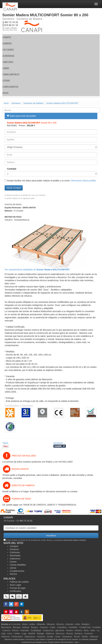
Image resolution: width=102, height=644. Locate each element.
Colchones (15, 552)
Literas (13, 568)
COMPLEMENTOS (10, 87)
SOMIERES (7, 43)
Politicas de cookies (19, 582)
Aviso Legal (15, 585)
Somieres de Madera (33, 103)
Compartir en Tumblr (60, 446)
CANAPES (7, 37)
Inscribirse (51, 536)
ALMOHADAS (8, 56)
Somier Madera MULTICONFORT (62, 103)
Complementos (17, 571)
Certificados (15, 591)
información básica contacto (75, 540)
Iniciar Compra (14, 188)
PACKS (5, 93)
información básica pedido (83, 181)
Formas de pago (18, 588)
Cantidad (12, 169)
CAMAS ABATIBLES (11, 74)
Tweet (5, 443)
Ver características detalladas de (37, 270)
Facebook (58, 443)
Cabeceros (15, 559)
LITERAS (6, 81)
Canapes (14, 546)
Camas (13, 562)
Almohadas (15, 555)
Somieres (16, 103)
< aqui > (77, 642)
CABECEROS (8, 62)
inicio (6, 103)
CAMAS (6, 68)
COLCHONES (8, 50)
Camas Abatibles (18, 565)
